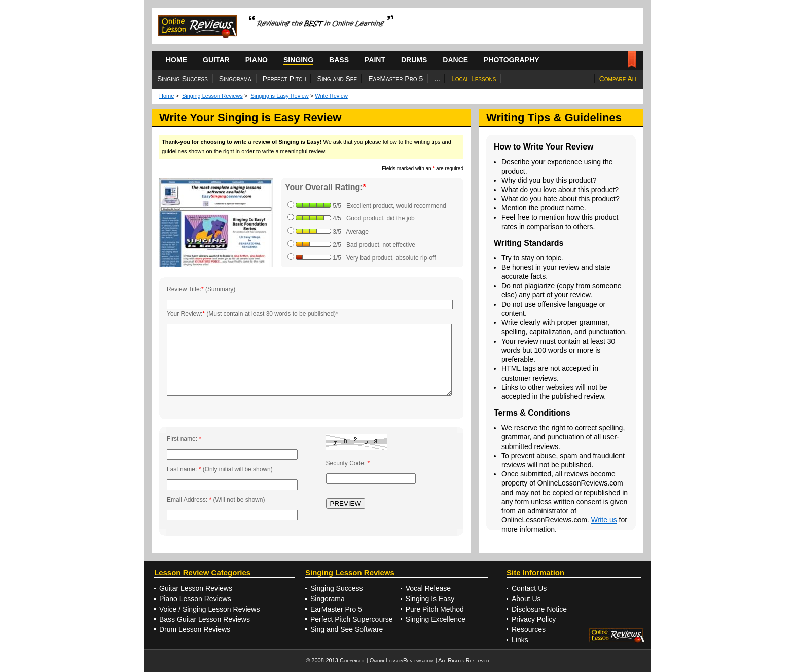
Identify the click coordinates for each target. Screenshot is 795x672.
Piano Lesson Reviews (195, 599)
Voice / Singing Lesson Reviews (209, 609)
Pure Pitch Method (435, 609)
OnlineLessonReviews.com (402, 660)
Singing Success (183, 79)
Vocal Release (428, 588)
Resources (529, 629)
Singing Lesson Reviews (212, 96)
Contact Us (529, 588)
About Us (526, 599)
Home (167, 96)
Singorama (235, 79)
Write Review (331, 96)
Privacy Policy (534, 619)
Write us (604, 520)
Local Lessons (474, 79)
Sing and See (337, 79)
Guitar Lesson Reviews (196, 588)
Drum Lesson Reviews (195, 629)
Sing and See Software (347, 629)
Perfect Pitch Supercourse (352, 619)
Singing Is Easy (430, 599)
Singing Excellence (436, 619)
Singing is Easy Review (279, 96)
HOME (176, 60)
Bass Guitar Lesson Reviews (205, 619)
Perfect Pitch (284, 79)
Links (520, 640)
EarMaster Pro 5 (395, 79)
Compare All (619, 79)
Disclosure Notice (539, 609)
